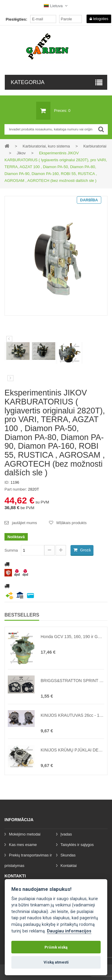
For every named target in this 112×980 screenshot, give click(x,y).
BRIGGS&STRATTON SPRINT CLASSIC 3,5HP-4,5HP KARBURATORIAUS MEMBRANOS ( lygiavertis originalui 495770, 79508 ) (72, 681)
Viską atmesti (56, 962)
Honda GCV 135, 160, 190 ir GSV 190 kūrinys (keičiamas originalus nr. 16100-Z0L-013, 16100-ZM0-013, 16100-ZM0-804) (72, 637)
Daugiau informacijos (69, 931)
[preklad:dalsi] (10, 378)
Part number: (16, 489)
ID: (7, 482)
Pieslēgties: (16, 19)
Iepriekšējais (9, 339)
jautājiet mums (24, 523)
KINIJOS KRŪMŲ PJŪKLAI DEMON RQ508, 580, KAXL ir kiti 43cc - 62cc (72, 750)
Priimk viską (56, 947)
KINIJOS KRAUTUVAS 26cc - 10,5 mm (72, 715)
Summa (11, 550)
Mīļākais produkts (72, 523)
